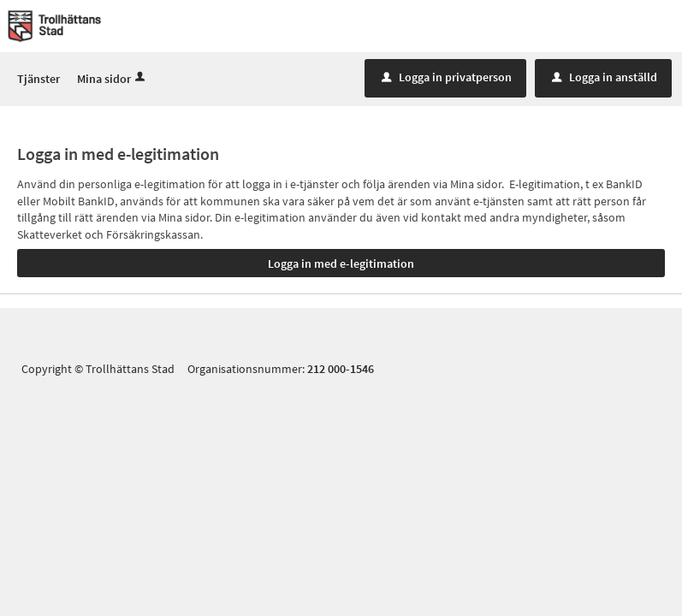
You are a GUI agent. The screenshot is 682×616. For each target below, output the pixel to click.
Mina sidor (113, 80)
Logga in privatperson (447, 78)
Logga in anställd (605, 78)
